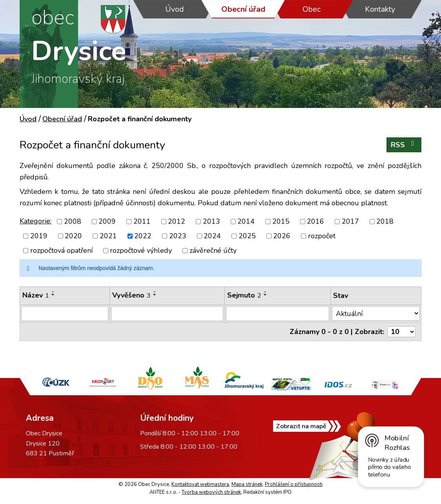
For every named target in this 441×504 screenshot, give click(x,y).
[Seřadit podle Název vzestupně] (53, 292)
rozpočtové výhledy (141, 250)
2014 (246, 221)
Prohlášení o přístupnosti (294, 484)
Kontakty (380, 9)
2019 (39, 236)
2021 (108, 236)
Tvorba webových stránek (211, 492)
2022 (143, 236)
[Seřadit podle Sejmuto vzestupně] (266, 292)
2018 (385, 221)
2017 (350, 221)
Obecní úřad (243, 9)
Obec (312, 9)
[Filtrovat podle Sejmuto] (278, 314)
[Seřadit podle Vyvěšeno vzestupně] (155, 292)
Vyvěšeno (131, 295)
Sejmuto (244, 295)
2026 (282, 236)
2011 (142, 221)
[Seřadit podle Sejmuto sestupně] (266, 295)
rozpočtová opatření (61, 250)
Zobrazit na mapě (301, 426)
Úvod (175, 9)
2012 (177, 221)
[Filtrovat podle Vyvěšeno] (167, 314)
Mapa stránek (247, 484)
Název (36, 295)
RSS (404, 145)
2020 (73, 236)
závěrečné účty (213, 250)
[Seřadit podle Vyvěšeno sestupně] (155, 295)
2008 (73, 221)
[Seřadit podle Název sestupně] (53, 295)
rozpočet (322, 236)
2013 (211, 221)
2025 (247, 236)
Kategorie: (36, 221)
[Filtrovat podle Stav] (376, 313)
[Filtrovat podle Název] (65, 314)
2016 (315, 221)
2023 (178, 236)
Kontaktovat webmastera (200, 484)
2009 (107, 221)
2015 (281, 221)
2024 (212, 236)
